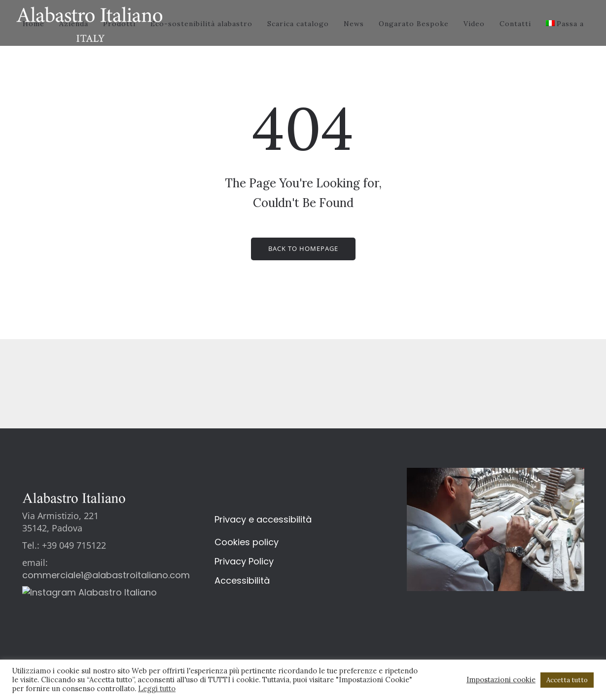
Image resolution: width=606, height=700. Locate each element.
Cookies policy (247, 542)
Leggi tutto (157, 688)
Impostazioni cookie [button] (501, 680)
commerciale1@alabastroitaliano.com (106, 575)
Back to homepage (303, 248)
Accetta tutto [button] (567, 680)
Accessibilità (242, 580)
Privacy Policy (244, 561)
